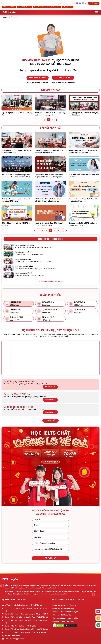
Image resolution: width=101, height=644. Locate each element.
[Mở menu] (97, 12)
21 (62, 230)
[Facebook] (80, 3)
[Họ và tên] (50, 519)
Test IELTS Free (40, 7)
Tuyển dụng (94, 3)
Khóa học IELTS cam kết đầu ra (65, 605)
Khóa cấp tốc (54, 7)
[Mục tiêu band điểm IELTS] (50, 549)
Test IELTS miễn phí (38, 78)
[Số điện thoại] (50, 531)
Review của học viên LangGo (64, 621)
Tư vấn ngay (50, 558)
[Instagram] (83, 3)
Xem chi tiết (50, 421)
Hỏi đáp (15, 17)
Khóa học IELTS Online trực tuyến (66, 612)
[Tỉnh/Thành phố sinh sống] (50, 543)
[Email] (50, 525)
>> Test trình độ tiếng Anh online (50, 281)
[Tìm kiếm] (66, 3)
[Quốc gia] (50, 537)
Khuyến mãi (68, 7)
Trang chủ (7, 17)
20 (58, 230)
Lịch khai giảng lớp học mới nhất (66, 618)
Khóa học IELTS (9, 7)
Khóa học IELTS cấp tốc (62, 615)
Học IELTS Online (24, 7)
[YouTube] (77, 3)
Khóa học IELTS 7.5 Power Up (64, 609)
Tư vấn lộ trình (63, 78)
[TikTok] (86, 3)
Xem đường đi (50, 387)
